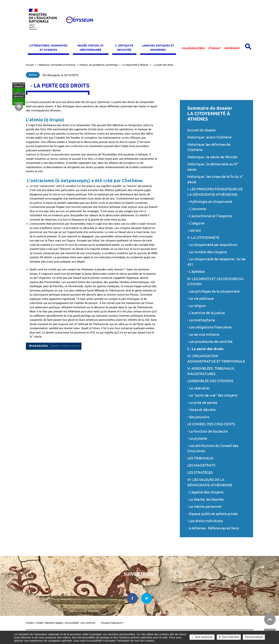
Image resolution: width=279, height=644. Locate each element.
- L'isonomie (197, 209)
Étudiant (214, 48)
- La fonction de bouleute (207, 431)
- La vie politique (201, 298)
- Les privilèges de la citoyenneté (213, 291)
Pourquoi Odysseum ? (112, 623)
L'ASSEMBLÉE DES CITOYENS (210, 381)
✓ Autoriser (19, 317)
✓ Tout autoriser (202, 637)
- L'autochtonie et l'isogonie (210, 216)
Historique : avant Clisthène (209, 137)
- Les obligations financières (209, 327)
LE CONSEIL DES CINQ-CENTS (211, 424)
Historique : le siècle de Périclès (212, 157)
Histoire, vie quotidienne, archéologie (99, 65)
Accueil (30, 65)
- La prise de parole (202, 403)
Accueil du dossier (202, 130)
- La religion (197, 306)
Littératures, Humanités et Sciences (57, 65)
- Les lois (194, 230)
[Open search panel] (248, 47)
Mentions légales (54, 623)
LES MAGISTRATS (201, 465)
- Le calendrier (199, 388)
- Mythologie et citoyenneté (210, 202)
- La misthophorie (201, 320)
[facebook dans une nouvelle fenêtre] (132, 598)
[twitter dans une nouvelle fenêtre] (147, 598)
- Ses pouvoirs (198, 417)
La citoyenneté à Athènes (135, 65)
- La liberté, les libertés (205, 499)
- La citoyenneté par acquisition (212, 245)
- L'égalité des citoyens (205, 492)
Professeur (232, 48)
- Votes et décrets (201, 410)
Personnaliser (254, 637)
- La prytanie (197, 438)
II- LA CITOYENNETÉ (203, 238)
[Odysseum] (79, 20)
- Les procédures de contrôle (210, 342)
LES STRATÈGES (200, 473)
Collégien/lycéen (193, 48)
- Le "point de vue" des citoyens (212, 395)
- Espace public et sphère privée (213, 514)
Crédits (40, 623)
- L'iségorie (196, 223)
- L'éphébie (196, 272)
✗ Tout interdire (229, 637)
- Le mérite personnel (204, 506)
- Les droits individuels (205, 521)
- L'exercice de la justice (206, 313)
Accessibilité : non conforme (80, 623)
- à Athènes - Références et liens (213, 528)
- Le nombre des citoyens (207, 252)
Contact (30, 623)
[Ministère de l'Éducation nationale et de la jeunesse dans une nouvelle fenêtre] (45, 20)
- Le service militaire (203, 334)
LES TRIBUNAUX (200, 458)
